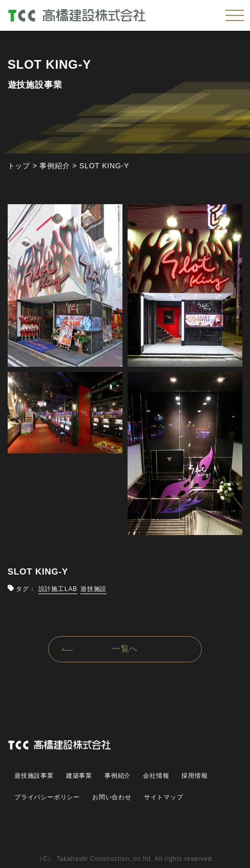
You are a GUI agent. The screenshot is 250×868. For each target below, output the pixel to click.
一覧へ (125, 649)
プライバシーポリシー (47, 797)
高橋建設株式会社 (90, 15)
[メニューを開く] (235, 15)
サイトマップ (164, 797)
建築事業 (79, 776)
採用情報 (194, 776)
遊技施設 (93, 589)
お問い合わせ (112, 797)
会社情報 (156, 776)
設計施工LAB (58, 589)
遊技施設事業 (34, 776)
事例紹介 (118, 776)
